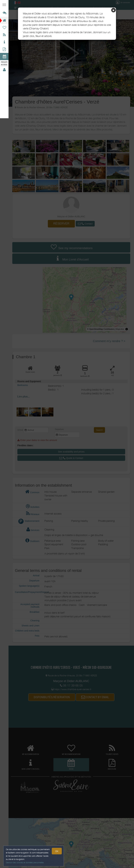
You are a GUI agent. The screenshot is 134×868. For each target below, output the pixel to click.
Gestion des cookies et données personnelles (25, 862)
